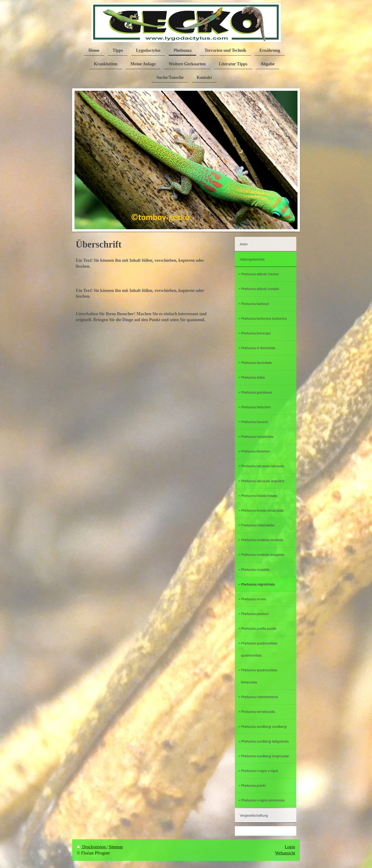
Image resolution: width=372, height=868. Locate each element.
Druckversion (92, 847)
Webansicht (285, 853)
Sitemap (116, 847)
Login (290, 847)
